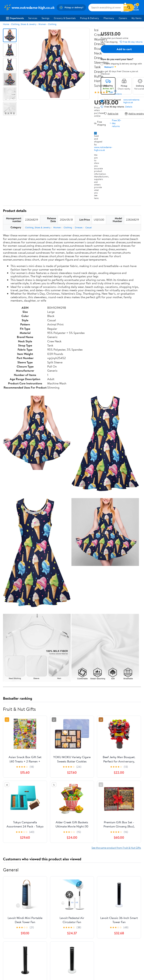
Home (6, 24)
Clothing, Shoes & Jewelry (24, 24)
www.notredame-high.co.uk (103, 149)
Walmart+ (56, 905)
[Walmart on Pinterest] (97, 949)
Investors (9, 905)
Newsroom (9, 900)
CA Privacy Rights (13, 941)
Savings (45, 18)
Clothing (52, 24)
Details (129, 107)
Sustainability (11, 910)
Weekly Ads (115, 872)
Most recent (23, 837)
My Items (136, 18)
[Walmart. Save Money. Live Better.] (29, 8)
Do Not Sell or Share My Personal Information (28, 951)
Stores (55, 895)
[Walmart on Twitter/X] (84, 949)
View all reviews (16, 825)
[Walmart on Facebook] (77, 949)
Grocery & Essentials (65, 18)
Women (42, 24)
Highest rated (45, 837)
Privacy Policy (11, 936)
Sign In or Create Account (37, 872)
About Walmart (12, 890)
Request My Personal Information (21, 946)
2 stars (48, 811)
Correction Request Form (23, 772)
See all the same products (127, 744)
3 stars (48, 807)
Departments (15, 18)
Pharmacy (109, 18)
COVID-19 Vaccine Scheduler (114, 890)
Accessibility (105, 905)
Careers (123, 18)
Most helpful (68, 837)
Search (134, 837)
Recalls (102, 900)
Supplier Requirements (16, 916)
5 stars (48, 799)
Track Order (91, 872)
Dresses (79, 227)
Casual (88, 227)
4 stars (48, 803)
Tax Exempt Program (110, 916)
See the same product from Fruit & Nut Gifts (116, 584)
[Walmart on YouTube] (91, 949)
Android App (82, 936)
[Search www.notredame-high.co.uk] (106, 8)
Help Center (68, 872)
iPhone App (81, 931)
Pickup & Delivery (90, 18)
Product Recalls (107, 910)
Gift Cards (57, 910)
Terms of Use (11, 931)
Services (33, 18)
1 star (49, 815)
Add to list (111, 114)
